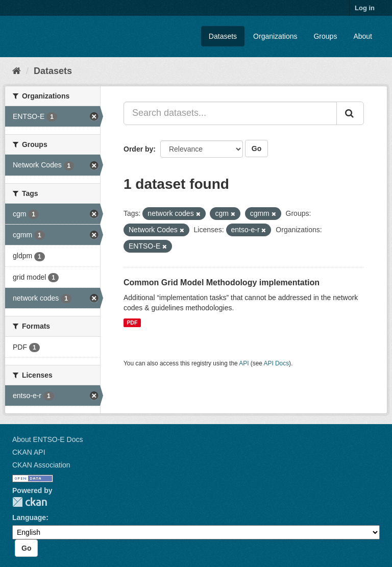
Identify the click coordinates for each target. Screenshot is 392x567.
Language (29, 517)
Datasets (223, 36)
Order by (138, 149)
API (244, 363)
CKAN (30, 502)
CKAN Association (41, 465)
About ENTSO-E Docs (48, 439)
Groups (325, 36)
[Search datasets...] (230, 113)
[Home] (17, 71)
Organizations (275, 36)
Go (256, 149)
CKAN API (29, 452)
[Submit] (350, 113)
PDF (132, 323)
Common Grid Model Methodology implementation (222, 282)
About (363, 36)
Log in (365, 8)
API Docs (277, 363)
